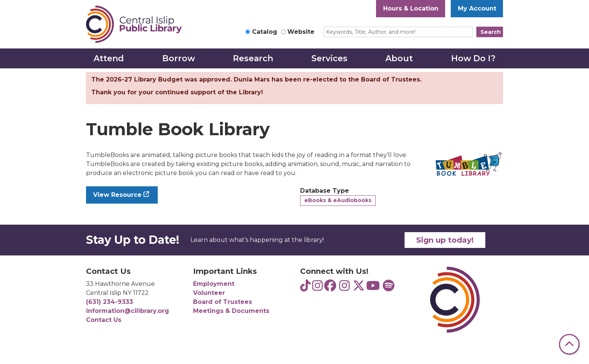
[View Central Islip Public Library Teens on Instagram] (317, 288)
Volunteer (209, 293)
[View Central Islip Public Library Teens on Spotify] (389, 288)
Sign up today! (445, 240)
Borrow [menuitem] (179, 58)
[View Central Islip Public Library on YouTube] (373, 288)
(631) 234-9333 (109, 302)
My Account (477, 8)
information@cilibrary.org (128, 311)
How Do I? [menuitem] (473, 58)
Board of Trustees (223, 302)
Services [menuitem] (329, 58)
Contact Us (104, 320)
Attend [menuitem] (109, 58)
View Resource (117, 195)
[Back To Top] (569, 344)
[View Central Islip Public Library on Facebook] (330, 288)
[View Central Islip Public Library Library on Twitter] (359, 288)
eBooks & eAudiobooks (338, 200)
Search (491, 32)
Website (301, 32)
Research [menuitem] (253, 58)
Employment (214, 284)
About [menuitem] (399, 58)
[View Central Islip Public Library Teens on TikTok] (305, 288)
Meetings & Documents (231, 311)
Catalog (265, 32)
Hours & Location (411, 8)
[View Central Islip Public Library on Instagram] (344, 288)
